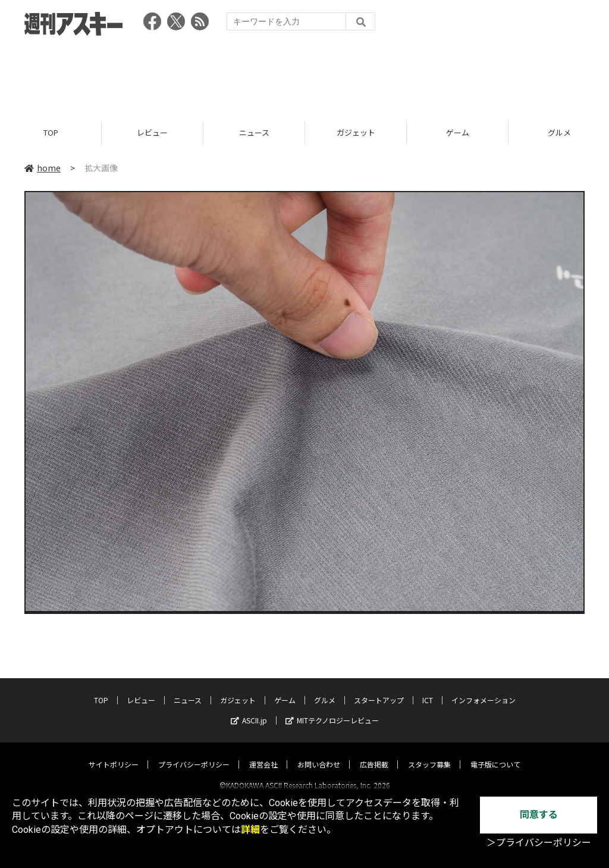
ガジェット (356, 132)
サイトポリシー (114, 753)
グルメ (325, 689)
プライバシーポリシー (194, 753)
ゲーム (458, 132)
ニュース (254, 132)
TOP (51, 132)
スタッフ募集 (429, 753)
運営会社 (263, 753)
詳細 (250, 830)
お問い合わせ (319, 753)
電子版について (495, 753)
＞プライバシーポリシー (539, 843)
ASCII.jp (249, 709)
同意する (539, 815)
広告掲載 (374, 753)
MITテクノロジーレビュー (332, 709)
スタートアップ (379, 689)
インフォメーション (484, 689)
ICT (428, 689)
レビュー (152, 132)
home (43, 168)
